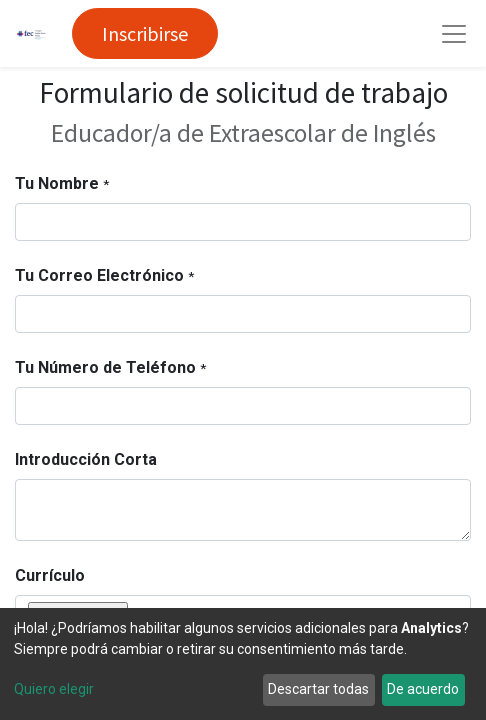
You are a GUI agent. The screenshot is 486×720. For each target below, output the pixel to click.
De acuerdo (423, 689)
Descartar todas (318, 689)
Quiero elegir (54, 689)
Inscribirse (145, 33)
